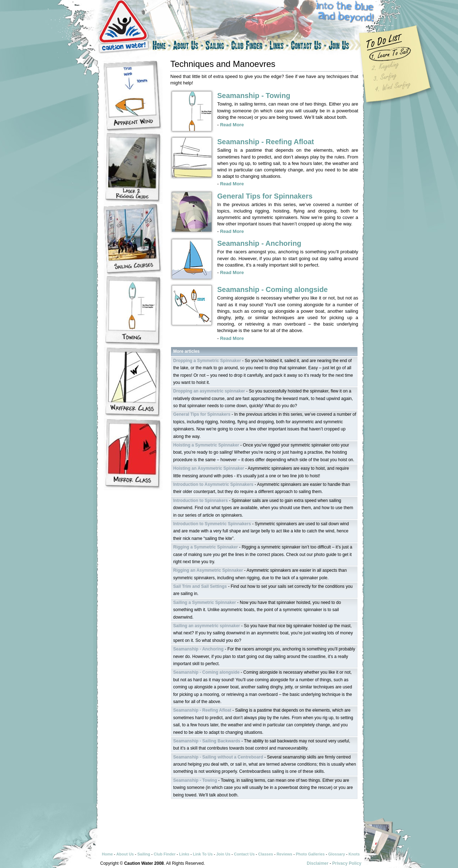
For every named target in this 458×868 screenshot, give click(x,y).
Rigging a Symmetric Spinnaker (206, 547)
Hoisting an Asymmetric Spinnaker (209, 468)
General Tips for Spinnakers (265, 196)
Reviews (284, 854)
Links (279, 47)
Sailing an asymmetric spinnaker (207, 626)
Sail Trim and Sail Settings (200, 586)
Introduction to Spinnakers (201, 501)
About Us (188, 47)
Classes (266, 854)
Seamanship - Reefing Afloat (265, 142)
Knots (354, 854)
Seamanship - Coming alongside (272, 289)
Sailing (217, 47)
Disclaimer (318, 863)
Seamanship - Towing (254, 96)
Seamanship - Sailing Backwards (207, 741)
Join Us (345, 47)
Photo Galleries (310, 854)
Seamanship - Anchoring (259, 243)
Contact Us (309, 47)
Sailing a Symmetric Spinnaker (204, 603)
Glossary (337, 854)
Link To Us (203, 854)
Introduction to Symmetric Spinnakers (212, 524)
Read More (232, 125)
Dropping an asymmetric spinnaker (209, 391)
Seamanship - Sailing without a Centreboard (218, 757)
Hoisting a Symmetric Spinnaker (206, 445)
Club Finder (249, 47)
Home (161, 47)
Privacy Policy (347, 863)
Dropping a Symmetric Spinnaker (207, 361)
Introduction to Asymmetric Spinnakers (213, 484)
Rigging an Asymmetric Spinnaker (208, 570)
